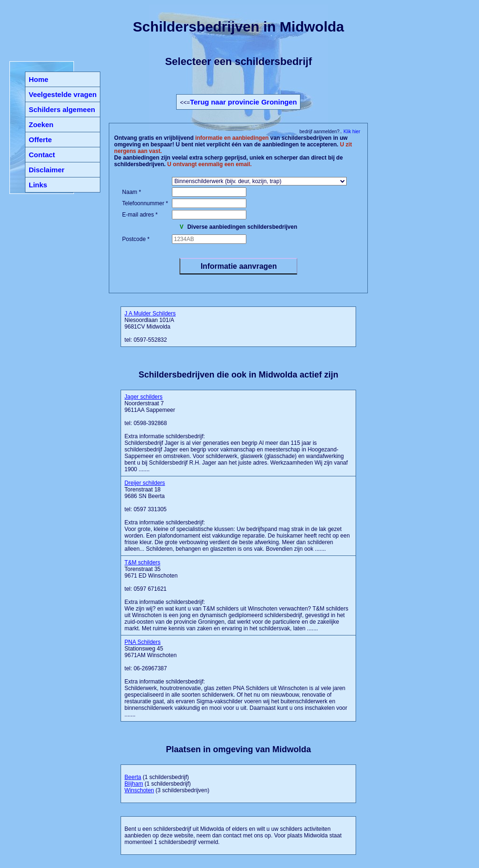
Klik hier (351, 132)
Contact (42, 155)
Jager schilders (143, 397)
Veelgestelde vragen (63, 94)
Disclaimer (47, 170)
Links (38, 185)
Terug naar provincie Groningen (243, 102)
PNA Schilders (142, 642)
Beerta (133, 777)
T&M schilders (142, 563)
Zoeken (41, 125)
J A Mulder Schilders (150, 313)
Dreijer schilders (145, 483)
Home (39, 79)
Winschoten (139, 790)
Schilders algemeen (62, 109)
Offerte (40, 140)
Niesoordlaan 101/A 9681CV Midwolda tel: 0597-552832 (150, 327)
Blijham (134, 784)
